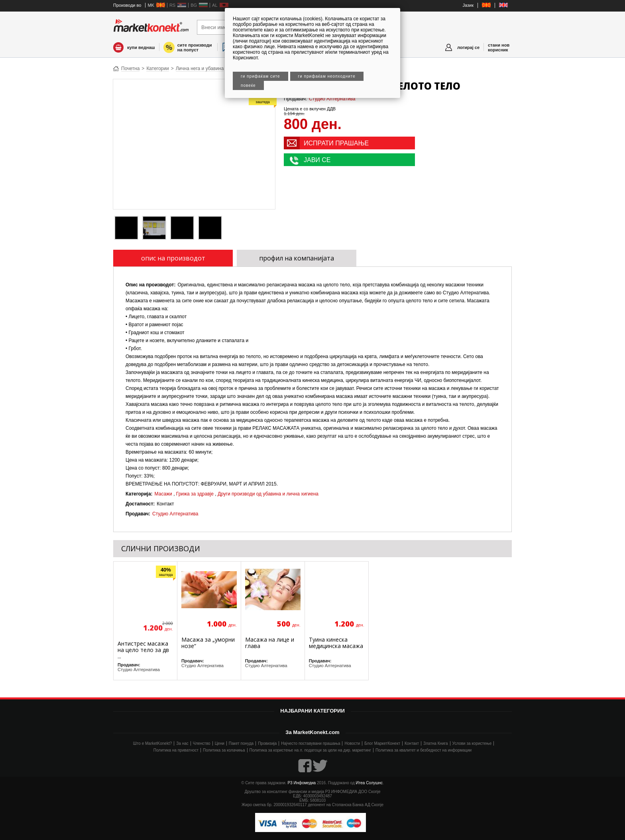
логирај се (468, 47)
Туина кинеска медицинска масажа (336, 643)
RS (172, 5)
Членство (202, 743)
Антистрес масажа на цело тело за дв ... (143, 650)
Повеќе (248, 85)
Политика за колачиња (224, 750)
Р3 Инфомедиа (302, 783)
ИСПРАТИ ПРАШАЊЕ (336, 143)
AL (215, 5)
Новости (352, 743)
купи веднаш (141, 47)
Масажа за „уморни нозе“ (208, 643)
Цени (220, 743)
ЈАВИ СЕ (317, 160)
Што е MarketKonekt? (153, 743)
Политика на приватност (176, 750)
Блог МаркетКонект (382, 743)
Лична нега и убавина (200, 69)
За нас (182, 743)
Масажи (163, 494)
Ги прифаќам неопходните (327, 76)
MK (151, 5)
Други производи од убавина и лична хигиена (268, 494)
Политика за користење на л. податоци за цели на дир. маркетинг (310, 750)
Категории (157, 69)
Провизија (267, 743)
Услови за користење (472, 743)
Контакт (412, 743)
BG (194, 5)
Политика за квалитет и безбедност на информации (424, 750)
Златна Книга (436, 743)
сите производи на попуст (195, 47)
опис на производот (173, 258)
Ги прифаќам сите (260, 76)
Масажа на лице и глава (270, 643)
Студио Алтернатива (332, 99)
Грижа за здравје (195, 494)
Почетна (130, 69)
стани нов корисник (499, 47)
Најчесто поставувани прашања (311, 743)
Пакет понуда (241, 743)
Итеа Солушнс (369, 783)
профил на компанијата (297, 258)
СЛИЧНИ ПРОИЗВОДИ (161, 548)
